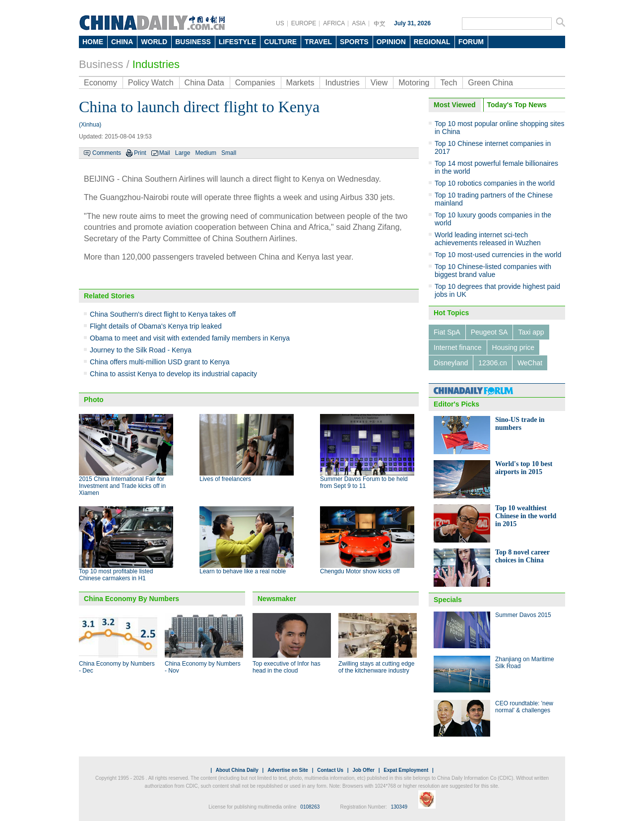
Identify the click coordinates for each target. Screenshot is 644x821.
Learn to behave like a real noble (243, 571)
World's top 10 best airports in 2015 (524, 468)
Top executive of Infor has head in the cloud (287, 667)
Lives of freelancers (225, 479)
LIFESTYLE (237, 42)
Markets (300, 83)
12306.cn (493, 363)
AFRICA (334, 23)
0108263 (310, 807)
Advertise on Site (288, 770)
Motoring (414, 83)
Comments (107, 153)
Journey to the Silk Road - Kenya (141, 350)
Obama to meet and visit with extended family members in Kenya (190, 338)
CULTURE (280, 42)
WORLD (154, 42)
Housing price (514, 347)
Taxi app (531, 332)
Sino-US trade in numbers (520, 424)
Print (140, 153)
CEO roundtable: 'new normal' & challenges (524, 707)
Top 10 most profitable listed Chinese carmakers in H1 (116, 575)
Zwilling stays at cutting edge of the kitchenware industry (376, 667)
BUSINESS (193, 42)
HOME (93, 42)
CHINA (122, 42)
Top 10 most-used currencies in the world (498, 255)
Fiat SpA (447, 332)
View (379, 83)
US (280, 23)
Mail (165, 153)
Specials (448, 600)
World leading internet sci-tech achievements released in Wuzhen (488, 239)
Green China (490, 83)
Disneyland (451, 363)
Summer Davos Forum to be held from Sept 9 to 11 (364, 482)
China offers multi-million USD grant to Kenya (160, 362)
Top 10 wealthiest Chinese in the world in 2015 (526, 516)
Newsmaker (277, 599)
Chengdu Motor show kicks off (360, 571)
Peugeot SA (489, 332)
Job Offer (363, 770)
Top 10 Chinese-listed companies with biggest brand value (493, 271)
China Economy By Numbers (131, 599)
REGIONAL (432, 42)
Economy (100, 83)
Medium (206, 153)
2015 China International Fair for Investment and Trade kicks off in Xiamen (122, 486)
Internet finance (458, 347)
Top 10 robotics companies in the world (495, 183)
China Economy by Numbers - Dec (117, 667)
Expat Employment (406, 770)
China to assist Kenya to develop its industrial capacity (173, 374)
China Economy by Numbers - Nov (203, 667)
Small (229, 153)
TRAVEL (318, 42)
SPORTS (354, 42)
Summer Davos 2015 (523, 615)
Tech (449, 83)
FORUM (471, 42)
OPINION (391, 42)
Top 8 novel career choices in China (522, 556)
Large (183, 153)
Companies (255, 83)
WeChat (530, 363)
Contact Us (330, 770)
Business (101, 64)
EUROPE (304, 23)
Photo (94, 400)
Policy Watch (151, 83)
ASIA (358, 23)
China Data (204, 83)
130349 (399, 807)
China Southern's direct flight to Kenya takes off (163, 314)
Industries (156, 64)
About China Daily (237, 770)
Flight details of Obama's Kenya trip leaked (156, 326)
